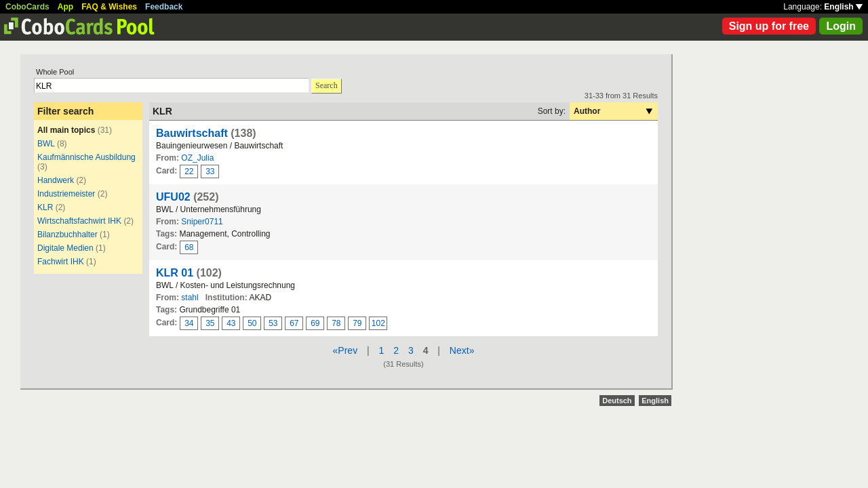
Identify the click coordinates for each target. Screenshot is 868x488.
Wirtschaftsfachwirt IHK (79, 221)
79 (357, 323)
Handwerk (56, 180)
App (65, 7)
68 (189, 247)
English (843, 7)
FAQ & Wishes (109, 7)
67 (294, 323)
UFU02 (173, 197)
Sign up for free (769, 26)
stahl (190, 298)
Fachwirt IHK (61, 262)
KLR (45, 207)
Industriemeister (66, 194)
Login (841, 26)
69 (315, 323)
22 (189, 171)
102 (378, 323)
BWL (46, 144)
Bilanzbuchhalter (67, 235)
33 (210, 171)
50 (252, 323)
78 (336, 323)
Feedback (164, 7)
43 (231, 323)
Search (327, 85)
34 (189, 323)
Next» (462, 350)
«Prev (346, 350)
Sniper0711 (202, 222)
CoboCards (27, 7)
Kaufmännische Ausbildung (86, 157)
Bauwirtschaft (192, 133)
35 (210, 323)
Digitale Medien (65, 248)
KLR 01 (175, 273)
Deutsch (617, 401)
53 (273, 323)
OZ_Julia (197, 158)
